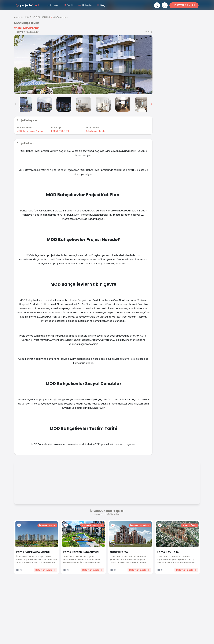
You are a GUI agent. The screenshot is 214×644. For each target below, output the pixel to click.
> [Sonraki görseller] (151, 104)
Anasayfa (19, 17)
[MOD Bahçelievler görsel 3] (44, 104)
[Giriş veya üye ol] (165, 5)
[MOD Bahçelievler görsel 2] (25, 104)
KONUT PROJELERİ (33, 17)
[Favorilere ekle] (19, 525)
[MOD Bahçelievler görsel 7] (123, 104)
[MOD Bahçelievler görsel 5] (84, 104)
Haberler (85, 5)
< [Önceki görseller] (16, 104)
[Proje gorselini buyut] (83, 65)
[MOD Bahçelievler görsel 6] (103, 104)
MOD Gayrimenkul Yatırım (30, 131)
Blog (101, 5)
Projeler (53, 5)
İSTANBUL (46, 17)
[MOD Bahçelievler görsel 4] (64, 104)
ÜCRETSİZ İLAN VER (184, 5)
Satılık (69, 5)
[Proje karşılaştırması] (157, 5)
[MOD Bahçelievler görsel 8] (142, 104)
